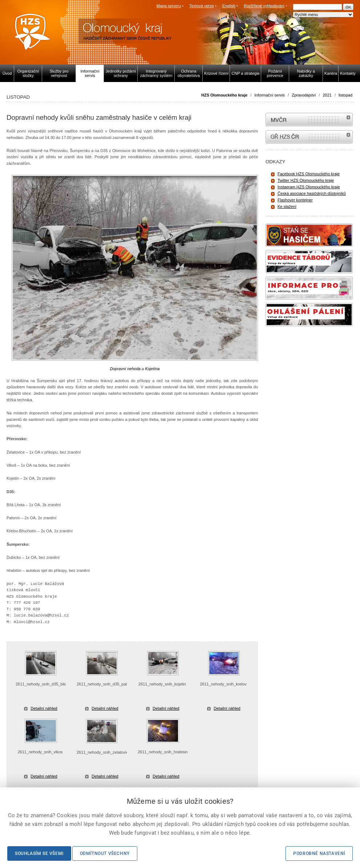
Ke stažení (287, 206)
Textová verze (202, 6)
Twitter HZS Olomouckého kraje (306, 180)
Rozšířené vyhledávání (264, 6)
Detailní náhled (44, 708)
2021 (327, 95)
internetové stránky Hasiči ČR (309, 137)
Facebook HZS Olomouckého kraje (309, 174)
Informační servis (270, 95)
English (229, 6)
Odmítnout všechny (105, 853)
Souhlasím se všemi (39, 853)
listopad (345, 95)
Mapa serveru (169, 6)
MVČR (309, 120)
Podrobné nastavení (319, 853)
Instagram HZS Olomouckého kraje (309, 187)
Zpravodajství (304, 95)
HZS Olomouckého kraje (224, 95)
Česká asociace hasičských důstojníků (312, 193)
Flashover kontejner (295, 200)
